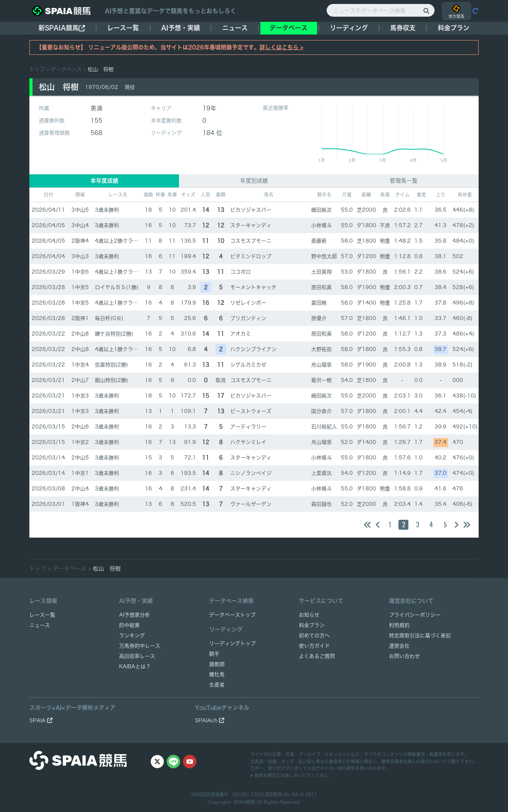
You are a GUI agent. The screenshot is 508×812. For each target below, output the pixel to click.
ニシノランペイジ (251, 473)
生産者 (217, 685)
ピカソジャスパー (251, 210)
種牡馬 (217, 674)
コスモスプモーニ (251, 241)
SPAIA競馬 (244, 802)
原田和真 (321, 287)
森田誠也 (321, 504)
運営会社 (399, 646)
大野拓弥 (321, 349)
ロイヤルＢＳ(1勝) (117, 287)
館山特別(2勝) (112, 380)
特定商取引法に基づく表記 (420, 636)
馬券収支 (403, 28)
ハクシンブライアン (253, 349)
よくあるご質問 (317, 656)
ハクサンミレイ (248, 442)
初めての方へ (314, 636)
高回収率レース (137, 656)
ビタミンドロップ (251, 256)
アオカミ (241, 334)
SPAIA (41, 720)
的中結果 (129, 625)
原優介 (319, 318)
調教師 (217, 664)
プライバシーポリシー (415, 615)
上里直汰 (321, 473)
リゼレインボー (248, 303)
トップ (37, 69)
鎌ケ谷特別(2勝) (114, 334)
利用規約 (399, 625)
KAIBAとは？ (135, 666)
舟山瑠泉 (321, 365)
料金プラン (312, 625)
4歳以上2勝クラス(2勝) (123, 241)
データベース (289, 28)
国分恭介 (321, 411)
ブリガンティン (248, 318)
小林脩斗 (321, 225)
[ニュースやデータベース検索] (381, 10)
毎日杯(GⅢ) (109, 318)
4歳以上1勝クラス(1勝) (123, 272)
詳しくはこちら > (282, 47)
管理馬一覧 (404, 181)
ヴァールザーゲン (251, 504)
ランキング (132, 636)
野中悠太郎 (324, 256)
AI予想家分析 (135, 615)
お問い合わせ (404, 656)
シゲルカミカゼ (248, 365)
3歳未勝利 (107, 210)
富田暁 (319, 303)
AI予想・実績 (181, 28)
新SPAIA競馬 (62, 28)
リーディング (349, 28)
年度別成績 (254, 181)
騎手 (214, 654)
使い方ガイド (314, 646)
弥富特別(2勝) (112, 365)
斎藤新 (319, 241)
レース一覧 (123, 28)
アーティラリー (248, 427)
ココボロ (241, 272)
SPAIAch (210, 720)
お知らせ (309, 615)
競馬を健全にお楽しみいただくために (290, 775)
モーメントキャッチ (253, 287)
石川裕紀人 (324, 427)
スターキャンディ (251, 225)
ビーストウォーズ (251, 411)
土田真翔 (321, 272)
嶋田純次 (321, 210)
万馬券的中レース (140, 646)
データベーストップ (232, 615)
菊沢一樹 (321, 380)
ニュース (235, 28)
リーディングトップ (232, 643)
